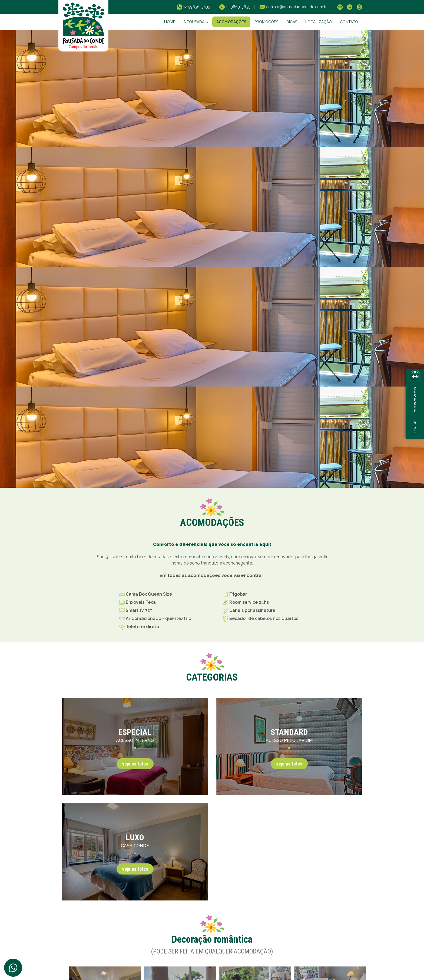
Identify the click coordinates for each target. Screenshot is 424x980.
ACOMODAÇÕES (231, 22)
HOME (170, 22)
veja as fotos (135, 764)
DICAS (292, 22)
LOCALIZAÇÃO (319, 22)
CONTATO (349, 22)
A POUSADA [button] (196, 22)
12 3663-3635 (237, 7)
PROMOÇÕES (266, 22)
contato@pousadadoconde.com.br (296, 7)
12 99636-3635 (196, 7)
